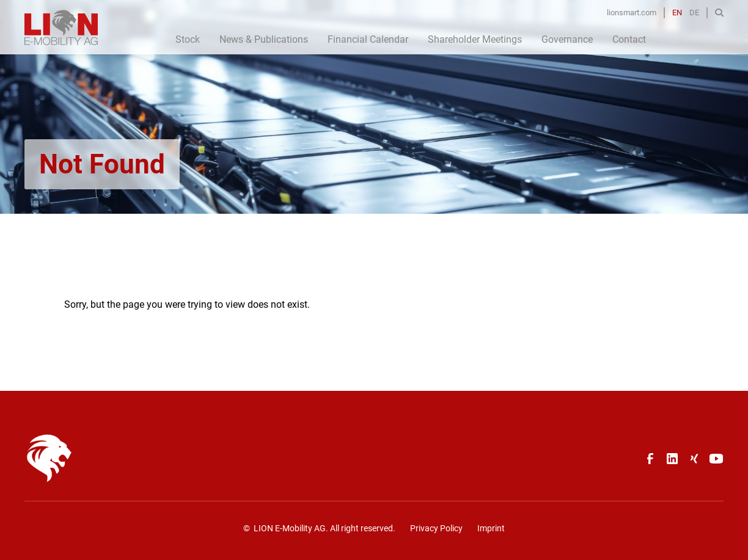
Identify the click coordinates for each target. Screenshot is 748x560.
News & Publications (264, 39)
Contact (629, 39)
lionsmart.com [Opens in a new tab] (632, 13)
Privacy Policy (436, 528)
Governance (567, 39)
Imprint (491, 528)
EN (677, 13)
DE (694, 13)
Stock (188, 39)
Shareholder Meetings (475, 39)
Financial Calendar (368, 39)
